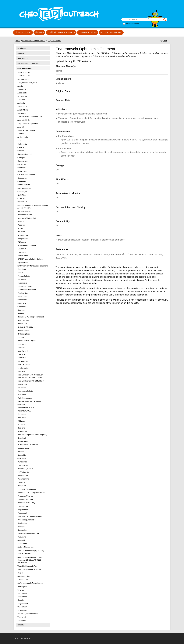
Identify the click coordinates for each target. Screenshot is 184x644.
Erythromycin (23, 262)
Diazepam (21, 221)
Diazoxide (21, 225)
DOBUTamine (23, 235)
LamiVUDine (22, 358)
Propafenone (23, 510)
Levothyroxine (23, 368)
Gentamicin (22, 307)
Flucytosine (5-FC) (25, 286)
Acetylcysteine (23, 79)
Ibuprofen (21, 337)
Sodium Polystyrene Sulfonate (29, 569)
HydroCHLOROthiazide (27, 327)
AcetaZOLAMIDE (24, 76)
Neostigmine (22, 431)
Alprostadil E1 (23, 96)
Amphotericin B (23, 120)
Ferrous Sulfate (24, 276)
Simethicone (22, 544)
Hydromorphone (24, 334)
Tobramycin (22, 586)
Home (18, 41)
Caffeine (21, 147)
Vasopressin (22, 610)
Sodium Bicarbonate (25, 547)
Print (165, 41)
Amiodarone (22, 106)
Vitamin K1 (22, 617)
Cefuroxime (22, 178)
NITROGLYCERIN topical (28, 445)
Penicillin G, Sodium (25, 469)
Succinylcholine (24, 576)
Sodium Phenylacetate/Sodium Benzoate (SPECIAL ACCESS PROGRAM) (30, 560)
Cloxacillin (21, 198)
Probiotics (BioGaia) (25, 499)
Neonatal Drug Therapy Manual (34, 41)
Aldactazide (22, 93)
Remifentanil (22, 523)
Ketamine (21, 354)
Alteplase (21, 100)
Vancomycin (22, 607)
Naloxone (21, 428)
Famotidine (22, 269)
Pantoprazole (23, 465)
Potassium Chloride (25, 496)
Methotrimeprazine (25, 398)
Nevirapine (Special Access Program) (32, 435)
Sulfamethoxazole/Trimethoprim (30, 583)
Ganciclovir (22, 303)
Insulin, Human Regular (27, 341)
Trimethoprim (23, 593)
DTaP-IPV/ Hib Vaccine (27, 245)
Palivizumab (22, 462)
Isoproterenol (23, 351)
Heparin (21, 314)
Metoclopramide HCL (26, 407)
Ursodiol (21, 600)
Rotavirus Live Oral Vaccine (28, 533)
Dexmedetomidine (25, 215)
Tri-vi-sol (21, 590)
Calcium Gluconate (25, 154)
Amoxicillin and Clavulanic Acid (30, 117)
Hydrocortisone (23, 330)
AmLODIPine (23, 110)
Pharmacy (39, 32)
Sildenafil (21, 540)
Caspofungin (22, 161)
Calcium (21, 151)
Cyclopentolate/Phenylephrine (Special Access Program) (33, 207)
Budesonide (22, 144)
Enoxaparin (22, 252)
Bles (19, 141)
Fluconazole (22, 283)
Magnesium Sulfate (25, 391)
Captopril (21, 158)
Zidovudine (22, 621)
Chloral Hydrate (24, 185)
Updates (20, 53)
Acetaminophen (24, 72)
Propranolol (22, 513)
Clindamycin (22, 192)
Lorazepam (22, 388)
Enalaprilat (22, 249)
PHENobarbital (23, 472)
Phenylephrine (23, 479)
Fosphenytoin (23, 293)
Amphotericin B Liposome (28, 123)
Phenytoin (21, 482)
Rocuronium (22, 530)
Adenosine (22, 89)
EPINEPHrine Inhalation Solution (30, 259)
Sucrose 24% (23, 580)
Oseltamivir (22, 459)
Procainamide (23, 506)
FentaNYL (21, 273)
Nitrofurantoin (23, 441)
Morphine (21, 424)
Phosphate (22, 486)
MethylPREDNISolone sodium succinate (29, 403)
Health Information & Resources (61, 32)
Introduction (22, 48)
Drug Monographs (54, 41)
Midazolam (22, 418)
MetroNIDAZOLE (24, 411)
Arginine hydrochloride (26, 130)
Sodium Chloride (24, 554)
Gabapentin (22, 300)
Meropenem (22, 414)
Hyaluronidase (23, 320)
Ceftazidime (22, 171)
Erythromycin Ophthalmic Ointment (33, 266)
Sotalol (20, 573)
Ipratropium (22, 344)
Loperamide (22, 384)
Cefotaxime (22, 168)
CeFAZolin (22, 164)
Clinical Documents (23, 32)
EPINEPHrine (23, 256)
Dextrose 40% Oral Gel (27, 218)
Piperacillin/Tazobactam (27, 489)
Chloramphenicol (24, 188)
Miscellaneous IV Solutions (28, 63)
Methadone (22, 394)
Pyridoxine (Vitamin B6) (27, 520)
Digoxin (20, 228)
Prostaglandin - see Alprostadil (30, 516)
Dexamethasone (24, 211)
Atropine (21, 134)
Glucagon (21, 310)
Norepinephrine (24, 448)
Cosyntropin (22, 202)
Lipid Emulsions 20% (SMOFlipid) (31, 381)
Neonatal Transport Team (111, 32)
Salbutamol (22, 537)
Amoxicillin (22, 113)
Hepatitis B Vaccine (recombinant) (31, 317)
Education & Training (88, 32)
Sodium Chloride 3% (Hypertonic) (31, 550)
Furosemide (22, 297)
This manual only (132, 24)
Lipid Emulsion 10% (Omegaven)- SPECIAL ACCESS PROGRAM (31, 376)
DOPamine (22, 242)
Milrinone (21, 421)
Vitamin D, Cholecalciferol (28, 614)
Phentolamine (23, 476)
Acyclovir (21, 86)
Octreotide (22, 455)
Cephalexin (22, 181)
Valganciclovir (23, 604)
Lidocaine (21, 371)
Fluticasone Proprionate (27, 290)
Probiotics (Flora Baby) (27, 503)
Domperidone (23, 239)
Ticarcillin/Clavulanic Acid (27, 566)
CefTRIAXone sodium (26, 175)
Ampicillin (21, 127)
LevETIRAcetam (24, 365)
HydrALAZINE (23, 324)
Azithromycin (23, 137)
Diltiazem (21, 232)
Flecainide (21, 279)
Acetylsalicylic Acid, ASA (27, 83)
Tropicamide (22, 597)
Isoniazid (21, 347)
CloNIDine (21, 195)
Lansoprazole (23, 361)
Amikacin (21, 103)
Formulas (21, 625)
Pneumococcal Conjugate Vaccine (31, 492)
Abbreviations (23, 58)
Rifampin (21, 527)
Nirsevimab (22, 438)
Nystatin (21, 452)
